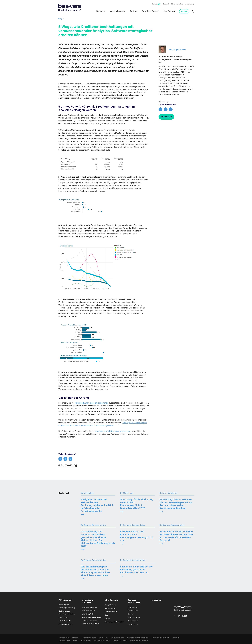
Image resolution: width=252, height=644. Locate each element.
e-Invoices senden (88, 611)
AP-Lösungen (66, 600)
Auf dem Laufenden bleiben (114, 622)
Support (166, 4)
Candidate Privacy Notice (102, 641)
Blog (60, 19)
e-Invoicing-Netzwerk (88, 601)
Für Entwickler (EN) (134, 617)
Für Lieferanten (177, 4)
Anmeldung (190, 4)
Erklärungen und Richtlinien (161, 638)
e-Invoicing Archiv (88, 614)
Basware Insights (65, 621)
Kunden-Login (133, 611)
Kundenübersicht (111, 608)
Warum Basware (118, 11)
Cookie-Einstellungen (89, 638)
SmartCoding (64, 617)
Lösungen (101, 11)
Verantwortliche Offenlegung (139, 641)
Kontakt (184, 11)
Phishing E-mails (86, 641)
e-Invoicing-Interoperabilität (92, 617)
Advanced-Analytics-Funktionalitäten (92, 403)
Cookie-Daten (103, 638)
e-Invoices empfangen (90, 607)
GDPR (75, 641)
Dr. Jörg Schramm (178, 50)
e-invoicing (68, 465)
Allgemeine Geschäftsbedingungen (138, 638)
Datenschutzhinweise (120, 641)
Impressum (176, 638)
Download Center (150, 11)
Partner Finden (133, 624)
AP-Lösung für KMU (66, 624)
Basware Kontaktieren (134, 601)
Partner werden (133, 621)
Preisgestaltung (110, 605)
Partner (134, 11)
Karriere (107, 618)
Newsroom (156, 600)
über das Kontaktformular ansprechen (113, 431)
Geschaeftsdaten (64, 641)
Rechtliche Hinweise (117, 638)
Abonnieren (166, 117)
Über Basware (170, 11)
